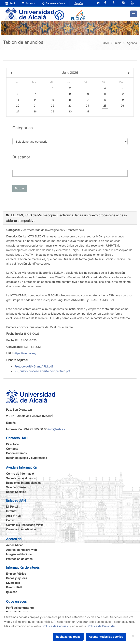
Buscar (20, 188)
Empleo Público (16, 574)
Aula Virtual (14, 516)
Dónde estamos (16, 453)
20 (18, 106)
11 (105, 94)
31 (88, 111)
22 (53, 106)
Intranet (11, 511)
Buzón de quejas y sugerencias (26, 458)
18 (105, 100)
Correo (11, 520)
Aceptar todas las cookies (106, 637)
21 (35, 106)
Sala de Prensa (16, 487)
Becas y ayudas (17, 578)
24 (87, 106)
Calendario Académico (21, 529)
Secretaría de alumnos (21, 478)
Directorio (12, 444)
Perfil (10, 3)
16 (70, 100)
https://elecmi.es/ (25, 353)
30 (70, 111)
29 (53, 111)
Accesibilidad (15, 545)
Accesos (29, 3)
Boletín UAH (14, 587)
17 (87, 100)
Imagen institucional (19, 554)
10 (88, 94)
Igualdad (12, 592)
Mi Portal (12, 507)
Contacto (12, 449)
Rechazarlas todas (68, 637)
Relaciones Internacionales (24, 483)
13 (18, 100)
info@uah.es (57, 429)
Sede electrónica (54, 3)
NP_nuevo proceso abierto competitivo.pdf (42, 371)
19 (122, 100)
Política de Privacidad (102, 626)
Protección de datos (19, 559)
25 (105, 106)
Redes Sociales (16, 492)
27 (18, 111)
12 (122, 94)
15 (53, 100)
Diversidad (13, 583)
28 (35, 111)
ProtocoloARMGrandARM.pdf (34, 366)
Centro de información (21, 474)
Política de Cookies (55, 626)
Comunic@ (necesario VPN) (24, 525)
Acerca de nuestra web (21, 550)
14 (35, 100)
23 (70, 106)
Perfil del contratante (20, 608)
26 (122, 106)
